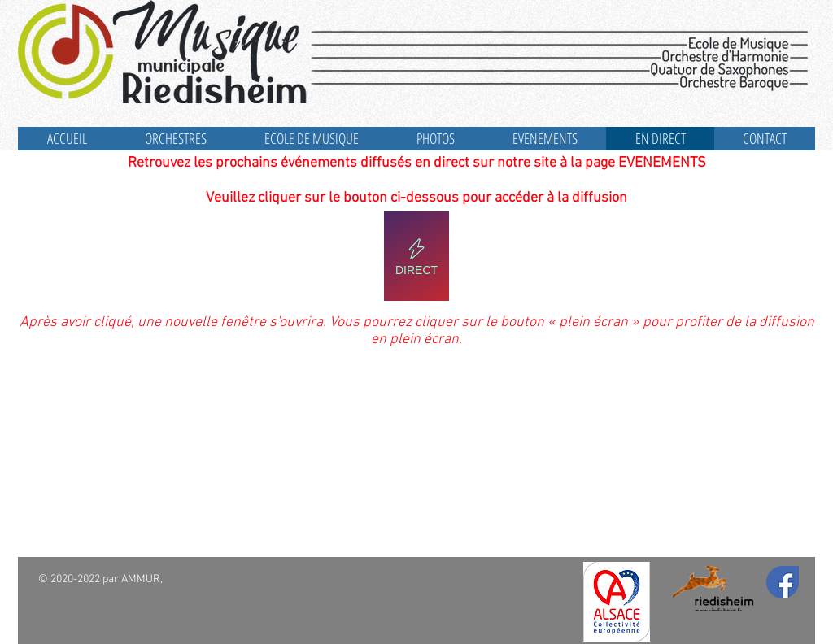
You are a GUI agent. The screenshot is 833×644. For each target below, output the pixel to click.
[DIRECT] (416, 256)
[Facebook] (783, 582)
